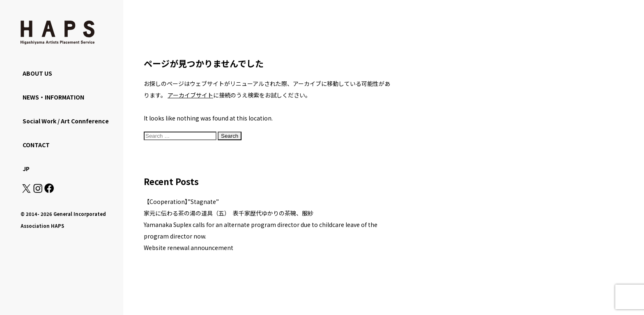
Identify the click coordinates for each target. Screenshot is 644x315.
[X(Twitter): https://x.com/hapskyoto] (26, 190)
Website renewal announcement (189, 248)
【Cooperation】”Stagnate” (181, 202)
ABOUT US (37, 73)
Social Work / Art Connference (66, 121)
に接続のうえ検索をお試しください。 (239, 95)
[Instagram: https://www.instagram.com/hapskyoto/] (38, 190)
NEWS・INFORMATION (53, 97)
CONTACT (36, 145)
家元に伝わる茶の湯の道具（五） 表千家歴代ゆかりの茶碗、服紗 (229, 213)
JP (26, 169)
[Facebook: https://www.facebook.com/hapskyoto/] (49, 190)
